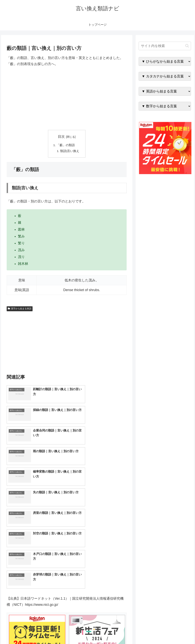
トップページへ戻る (149, 632)
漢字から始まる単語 (20, 309)
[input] (165, 46)
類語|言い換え (70, 151)
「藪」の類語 (66, 145)
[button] (187, 46)
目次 (61, 137)
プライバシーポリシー (178, 632)
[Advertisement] (67, 99)
